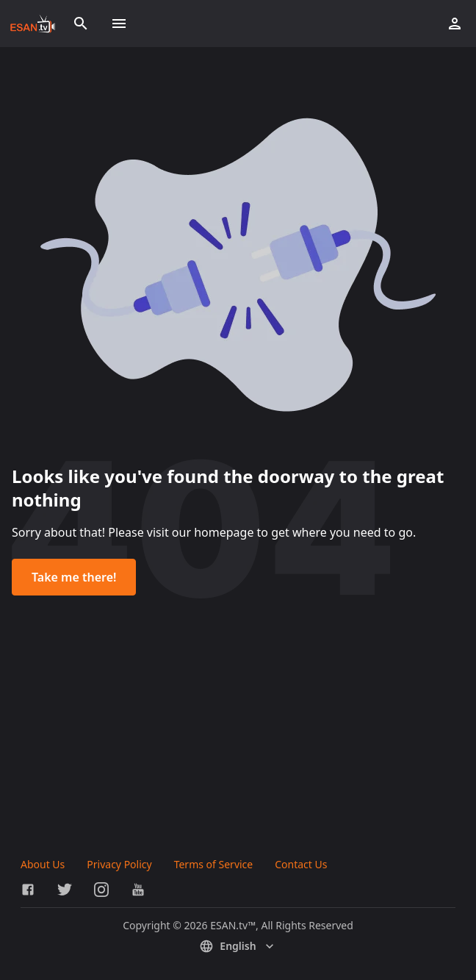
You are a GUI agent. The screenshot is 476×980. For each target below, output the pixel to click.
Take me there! (74, 577)
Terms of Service (214, 864)
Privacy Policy (119, 864)
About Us (43, 864)
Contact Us (301, 864)
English (238, 946)
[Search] (81, 24)
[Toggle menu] (119, 24)
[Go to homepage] (33, 24)
